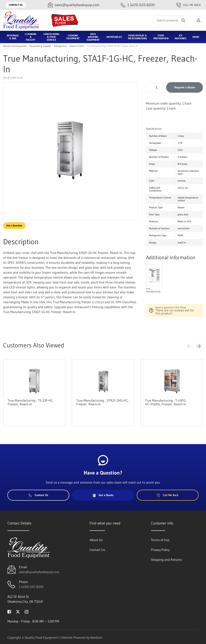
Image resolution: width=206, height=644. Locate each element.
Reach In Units (77, 46)
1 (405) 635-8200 (31, 587)
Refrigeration (60, 46)
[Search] (171, 20)
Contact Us (16, 5)
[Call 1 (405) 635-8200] (138, 5)
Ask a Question (14, 225)
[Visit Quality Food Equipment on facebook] (9, 611)
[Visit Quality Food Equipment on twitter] (18, 611)
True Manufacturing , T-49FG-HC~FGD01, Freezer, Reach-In (166, 402)
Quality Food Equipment (15, 46)
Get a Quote (103, 495)
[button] (198, 346)
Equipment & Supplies (40, 46)
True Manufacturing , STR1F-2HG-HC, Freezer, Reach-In (102, 402)
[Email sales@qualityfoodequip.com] (74, 5)
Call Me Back (189, 5)
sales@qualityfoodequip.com (39, 572)
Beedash (96, 637)
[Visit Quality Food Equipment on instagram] (27, 611)
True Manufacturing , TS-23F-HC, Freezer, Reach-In (31, 402)
